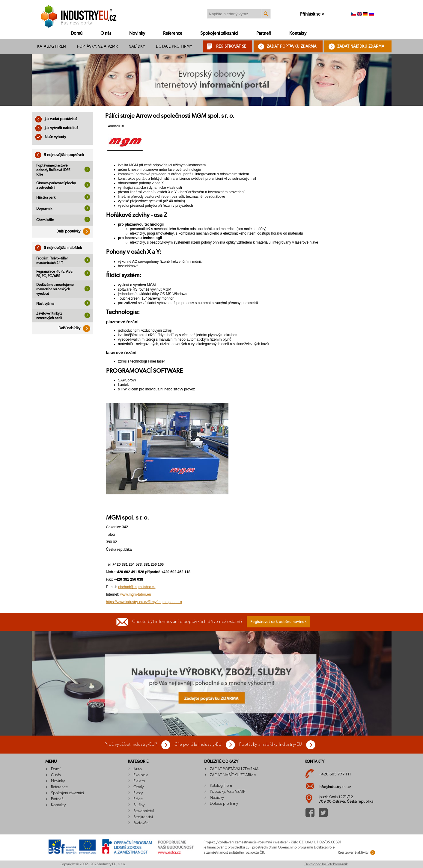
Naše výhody (50, 137)
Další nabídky (76, 328)
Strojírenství (143, 817)
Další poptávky (75, 231)
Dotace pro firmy (174, 46)
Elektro (139, 781)
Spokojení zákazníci (219, 33)
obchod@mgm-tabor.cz (137, 587)
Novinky (137, 33)
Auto (138, 769)
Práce (138, 799)
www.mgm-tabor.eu (136, 594)
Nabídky (137, 46)
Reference (173, 33)
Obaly (139, 787)
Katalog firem (52, 46)
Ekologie (141, 775)
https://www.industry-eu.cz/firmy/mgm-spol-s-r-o (144, 602)
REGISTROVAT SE (231, 46)
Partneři (264, 33)
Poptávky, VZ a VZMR (97, 46)
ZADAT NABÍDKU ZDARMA (361, 46)
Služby (139, 805)
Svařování (141, 823)
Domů (77, 33)
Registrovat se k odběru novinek (279, 622)
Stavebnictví (144, 811)
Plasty (138, 793)
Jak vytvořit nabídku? (57, 128)
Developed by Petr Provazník (326, 864)
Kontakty (298, 33)
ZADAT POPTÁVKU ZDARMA (292, 46)
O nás (106, 33)
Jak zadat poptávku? (56, 119)
